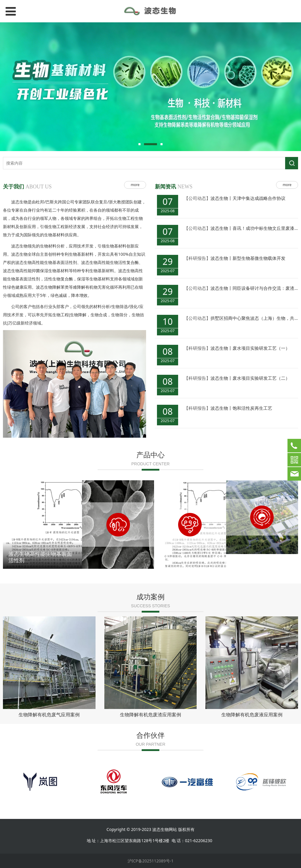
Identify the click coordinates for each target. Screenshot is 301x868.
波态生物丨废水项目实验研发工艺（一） (250, 348)
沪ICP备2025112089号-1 (151, 861)
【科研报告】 (197, 258)
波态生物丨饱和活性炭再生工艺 (241, 408)
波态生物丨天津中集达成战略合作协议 (248, 198)
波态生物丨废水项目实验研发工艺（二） (250, 378)
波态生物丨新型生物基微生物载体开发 (248, 258)
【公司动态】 (197, 198)
